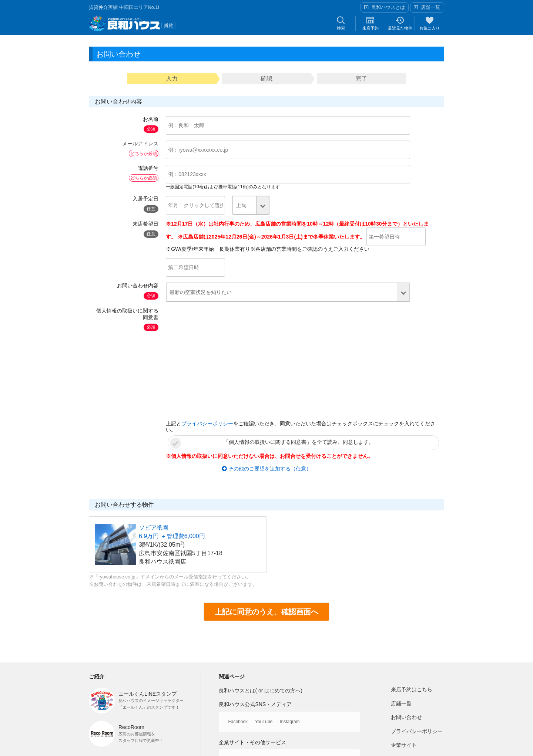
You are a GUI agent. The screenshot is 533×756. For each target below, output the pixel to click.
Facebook (238, 722)
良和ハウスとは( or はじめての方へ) (261, 691)
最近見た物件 (400, 23)
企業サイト (404, 745)
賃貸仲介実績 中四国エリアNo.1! (124, 7)
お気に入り (430, 23)
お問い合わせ (406, 717)
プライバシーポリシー (207, 423)
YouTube (264, 722)
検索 (341, 23)
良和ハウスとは (388, 7)
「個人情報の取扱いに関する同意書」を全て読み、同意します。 (299, 442)
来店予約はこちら (412, 689)
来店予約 (371, 23)
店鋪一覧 (401, 703)
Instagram (290, 722)
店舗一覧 (430, 7)
